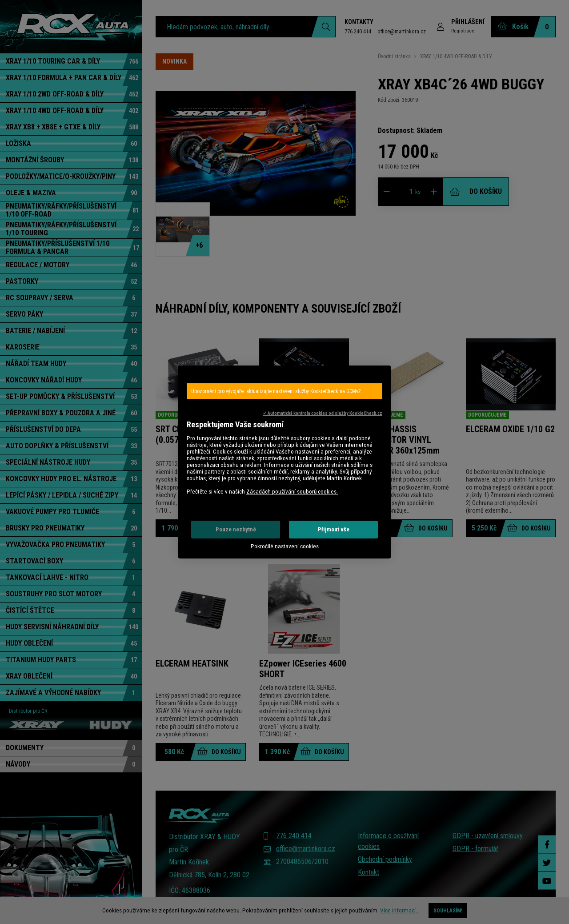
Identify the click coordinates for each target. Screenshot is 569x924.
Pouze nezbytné (236, 529)
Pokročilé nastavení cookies (285, 546)
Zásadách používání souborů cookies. (292, 492)
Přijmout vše (334, 529)
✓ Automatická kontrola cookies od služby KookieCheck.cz (323, 413)
